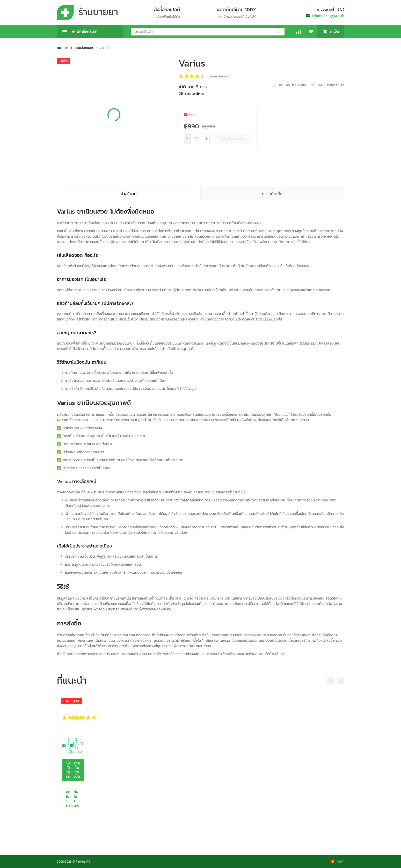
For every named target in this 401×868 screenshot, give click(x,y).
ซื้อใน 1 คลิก (90, 833)
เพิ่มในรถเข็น (233, 139)
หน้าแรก (63, 48)
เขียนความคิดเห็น (220, 76)
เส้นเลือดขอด (84, 48)
